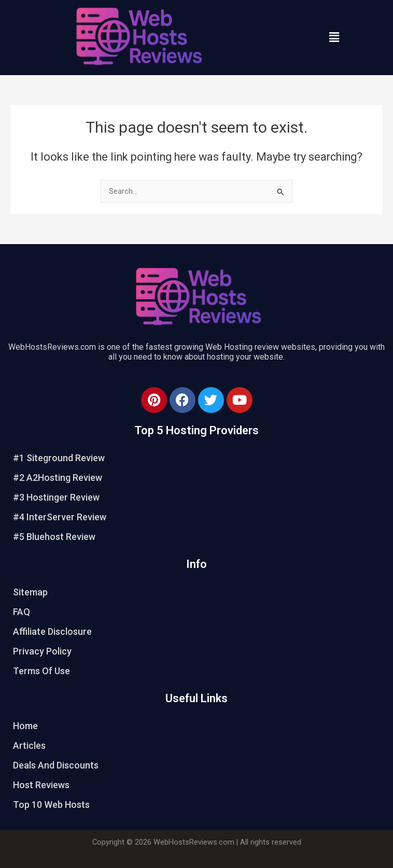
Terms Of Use (41, 671)
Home (25, 726)
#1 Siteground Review (59, 458)
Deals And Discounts (56, 765)
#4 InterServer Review (60, 517)
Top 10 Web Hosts (51, 805)
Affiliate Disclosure (52, 631)
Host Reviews (41, 785)
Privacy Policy (42, 651)
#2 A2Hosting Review (58, 478)
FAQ (22, 612)
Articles (29, 745)
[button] (334, 37)
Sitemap (30, 592)
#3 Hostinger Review (56, 497)
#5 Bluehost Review (54, 537)
